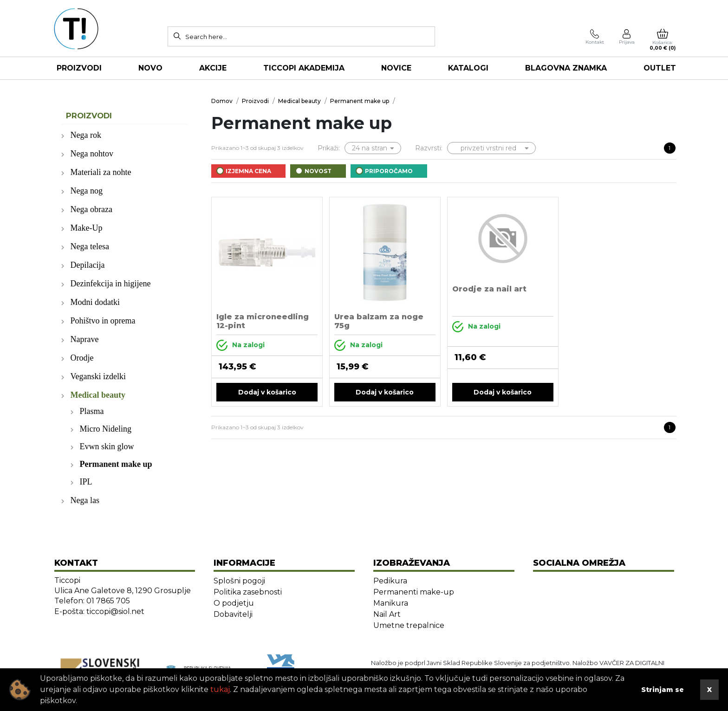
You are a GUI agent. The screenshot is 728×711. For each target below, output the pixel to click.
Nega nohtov (92, 154)
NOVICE (396, 68)
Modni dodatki (95, 302)
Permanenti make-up (414, 592)
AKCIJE (213, 68)
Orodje (82, 358)
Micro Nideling (106, 429)
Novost (318, 171)
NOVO (150, 68)
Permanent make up (116, 464)
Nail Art (387, 614)
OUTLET (660, 68)
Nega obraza (91, 209)
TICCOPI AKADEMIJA (304, 68)
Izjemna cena (248, 171)
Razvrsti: (429, 148)
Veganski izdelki (98, 376)
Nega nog (87, 191)
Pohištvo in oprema (103, 321)
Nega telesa (90, 246)
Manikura (391, 603)
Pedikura (390, 581)
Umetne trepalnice (409, 625)
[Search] (177, 36)
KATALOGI (468, 68)
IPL (86, 482)
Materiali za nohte (101, 172)
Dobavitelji (233, 614)
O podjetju (234, 603)
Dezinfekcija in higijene (111, 284)
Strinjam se (663, 690)
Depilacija (88, 265)
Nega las (85, 500)
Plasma (92, 411)
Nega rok (86, 135)
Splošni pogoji (239, 581)
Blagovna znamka (566, 68)
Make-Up (87, 228)
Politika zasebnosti (248, 592)
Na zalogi (240, 345)
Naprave (85, 339)
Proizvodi (79, 68)
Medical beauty (98, 395)
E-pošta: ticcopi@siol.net (99, 611)
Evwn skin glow (107, 446)
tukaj (220, 689)
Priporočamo (389, 171)
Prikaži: (329, 148)
